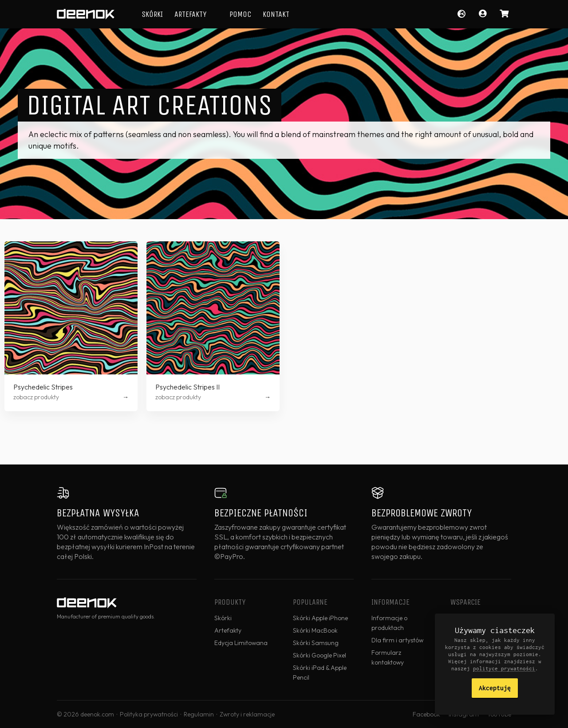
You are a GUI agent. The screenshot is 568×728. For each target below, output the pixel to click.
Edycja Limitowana (241, 643)
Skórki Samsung (316, 643)
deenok (86, 14)
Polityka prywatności (149, 714)
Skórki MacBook (315, 630)
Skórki (152, 14)
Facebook (426, 714)
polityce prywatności (504, 668)
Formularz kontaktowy (388, 657)
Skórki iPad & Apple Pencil (320, 673)
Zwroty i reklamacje (247, 714)
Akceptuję (495, 688)
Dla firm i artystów (397, 640)
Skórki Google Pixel (319, 655)
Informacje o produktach (389, 623)
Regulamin (199, 714)
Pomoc (240, 14)
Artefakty (190, 14)
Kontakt (276, 14)
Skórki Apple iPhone (320, 618)
